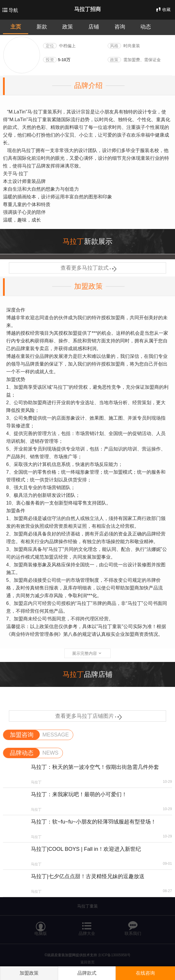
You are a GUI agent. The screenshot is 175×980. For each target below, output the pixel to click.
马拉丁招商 (87, 9)
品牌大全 (87, 926)
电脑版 (41, 926)
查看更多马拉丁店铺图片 (87, 716)
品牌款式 (87, 973)
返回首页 (87, 962)
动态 (146, 27)
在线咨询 (145, 973)
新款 (42, 27)
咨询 (120, 27)
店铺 (94, 27)
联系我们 (133, 926)
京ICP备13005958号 (114, 955)
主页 (16, 27)
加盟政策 (88, 286)
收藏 (163, 10)
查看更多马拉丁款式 (87, 268)
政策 (68, 27)
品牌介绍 (88, 85)
